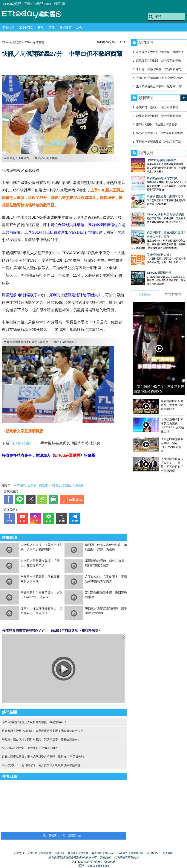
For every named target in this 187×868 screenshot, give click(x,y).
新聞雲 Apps (43, 4)
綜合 (79, 28)
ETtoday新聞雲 (12, 4)
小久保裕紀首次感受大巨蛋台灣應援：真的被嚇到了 (34, 722)
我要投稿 (19, 853)
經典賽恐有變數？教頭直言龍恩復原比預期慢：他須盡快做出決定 (43, 731)
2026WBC (26, 28)
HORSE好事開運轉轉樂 (162, 160)
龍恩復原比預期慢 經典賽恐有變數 (159, 61)
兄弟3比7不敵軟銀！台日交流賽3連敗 (160, 78)
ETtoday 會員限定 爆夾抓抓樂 (150, 211)
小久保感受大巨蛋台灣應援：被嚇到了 (160, 52)
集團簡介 (59, 853)
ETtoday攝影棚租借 (143, 261)
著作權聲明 (153, 853)
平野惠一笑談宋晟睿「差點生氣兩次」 (160, 69)
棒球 (41, 28)
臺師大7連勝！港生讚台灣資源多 (157, 124)
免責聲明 (168, 853)
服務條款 (123, 853)
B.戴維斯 (78, 485)
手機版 (29, 4)
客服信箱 (97, 853)
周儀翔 (43, 485)
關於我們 (46, 853)
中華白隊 (19, 485)
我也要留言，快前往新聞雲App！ (64, 836)
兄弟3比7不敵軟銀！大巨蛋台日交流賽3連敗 (29, 748)
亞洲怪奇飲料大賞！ (144, 247)
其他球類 (65, 28)
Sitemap (110, 853)
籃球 (52, 28)
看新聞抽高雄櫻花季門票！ (164, 178)
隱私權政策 (137, 853)
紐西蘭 (66, 485)
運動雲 (35, 15)
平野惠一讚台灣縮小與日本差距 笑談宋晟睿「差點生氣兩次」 (41, 739)
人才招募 (33, 853)
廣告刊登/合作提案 (78, 853)
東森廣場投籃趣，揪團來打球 (149, 196)
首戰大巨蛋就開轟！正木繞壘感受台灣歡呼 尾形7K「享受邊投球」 (44, 757)
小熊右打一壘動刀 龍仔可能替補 (157, 107)
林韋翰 (55, 485)
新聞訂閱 (59, 4)
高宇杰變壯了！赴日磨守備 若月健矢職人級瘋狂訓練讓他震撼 (41, 765)
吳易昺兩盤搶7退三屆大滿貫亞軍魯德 (159, 133)
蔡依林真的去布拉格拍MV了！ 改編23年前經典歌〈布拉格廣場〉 (52, 631)
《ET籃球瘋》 (21, 443)
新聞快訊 (8, 28)
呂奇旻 (32, 485)
